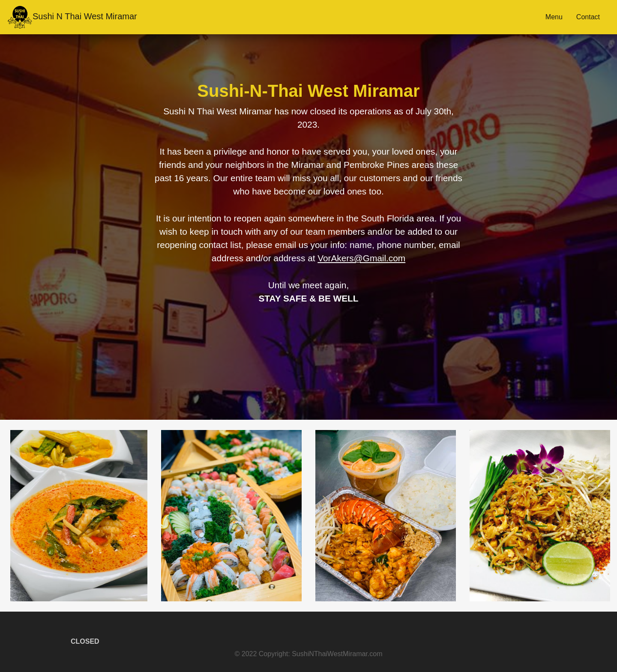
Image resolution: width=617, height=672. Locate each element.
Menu (554, 17)
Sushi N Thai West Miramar (72, 17)
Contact (588, 17)
